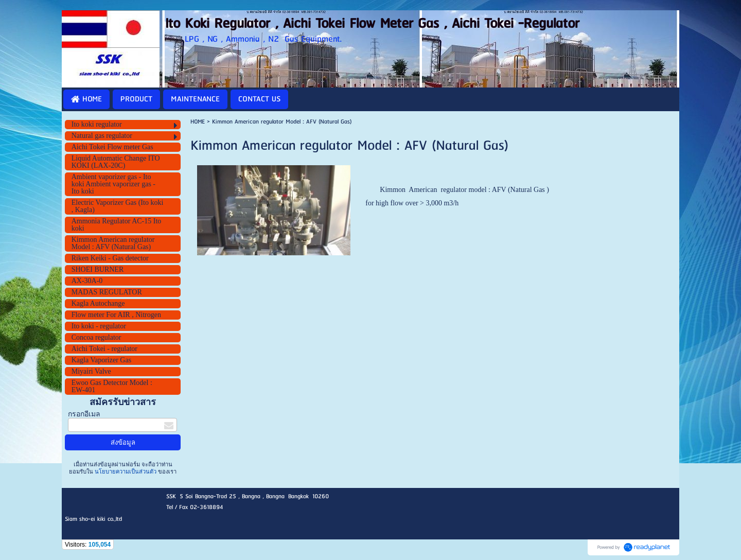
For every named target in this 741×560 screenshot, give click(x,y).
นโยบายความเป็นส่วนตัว (126, 471)
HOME (198, 122)
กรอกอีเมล (84, 414)
